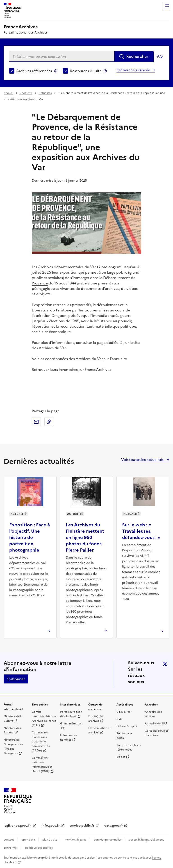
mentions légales (75, 840)
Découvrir (26, 93)
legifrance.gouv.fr (18, 826)
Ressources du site (86, 71)
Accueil (8, 93)
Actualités (45, 93)
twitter (165, 664)
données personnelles (107, 840)
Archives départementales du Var (67, 267)
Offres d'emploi (127, 726)
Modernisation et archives (99, 730)
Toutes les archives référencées (129, 747)
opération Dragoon (50, 316)
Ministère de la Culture (13, 719)
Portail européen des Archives (71, 714)
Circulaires (123, 712)
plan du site (50, 840)
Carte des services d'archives (157, 733)
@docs (121, 757)
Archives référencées (34, 71)
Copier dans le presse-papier (49, 422)
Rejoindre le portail (124, 736)
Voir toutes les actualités (143, 460)
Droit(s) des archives (96, 719)
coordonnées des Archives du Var (74, 359)
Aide (120, 719)
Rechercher (137, 56)
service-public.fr (82, 826)
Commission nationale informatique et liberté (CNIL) (42, 764)
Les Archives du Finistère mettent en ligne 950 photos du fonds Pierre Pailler (85, 537)
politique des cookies (39, 848)
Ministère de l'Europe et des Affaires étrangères (13, 746)
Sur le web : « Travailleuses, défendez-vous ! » (141, 531)
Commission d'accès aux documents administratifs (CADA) (41, 742)
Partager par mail (36, 422)
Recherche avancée (133, 70)
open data (28, 840)
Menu (167, 6)
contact (9, 840)
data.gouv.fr (114, 826)
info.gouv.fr (51, 826)
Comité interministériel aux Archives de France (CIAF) (44, 719)
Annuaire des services (153, 714)
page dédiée (108, 343)
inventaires (68, 370)
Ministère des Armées (12, 730)
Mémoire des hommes (69, 737)
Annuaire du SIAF (156, 724)
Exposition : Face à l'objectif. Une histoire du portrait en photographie (30, 537)
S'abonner (16, 679)
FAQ (159, 56)
